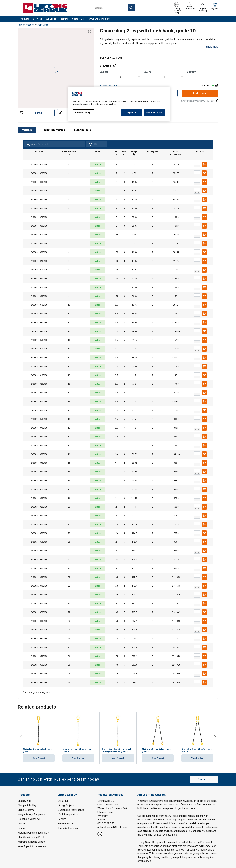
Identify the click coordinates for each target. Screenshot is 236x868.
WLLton (104, 72)
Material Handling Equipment (33, 833)
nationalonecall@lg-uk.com (112, 827)
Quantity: (203, 75)
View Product (39, 758)
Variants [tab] (27, 130)
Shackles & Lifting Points (32, 837)
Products (24, 19)
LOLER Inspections (68, 814)
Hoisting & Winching (29, 819)
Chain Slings (42, 25)
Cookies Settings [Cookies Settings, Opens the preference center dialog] (83, 113)
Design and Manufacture (71, 810)
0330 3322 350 (106, 823)
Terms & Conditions (68, 828)
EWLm (147, 72)
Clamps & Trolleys (28, 805)
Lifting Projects (66, 805)
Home (21, 25)
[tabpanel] (118, 417)
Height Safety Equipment (31, 814)
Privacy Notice (66, 824)
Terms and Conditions (99, 19)
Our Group (51, 19)
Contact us (204, 779)
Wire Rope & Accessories (32, 846)
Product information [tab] (53, 130)
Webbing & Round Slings (31, 842)
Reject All (131, 113)
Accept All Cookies (155, 113)
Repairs (62, 819)
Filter (94, 144)
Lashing (22, 828)
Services (37, 19)
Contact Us (78, 19)
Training (64, 19)
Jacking (22, 824)
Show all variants (109, 86)
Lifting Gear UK (106, 801)
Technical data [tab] (82, 130)
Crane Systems (26, 810)
